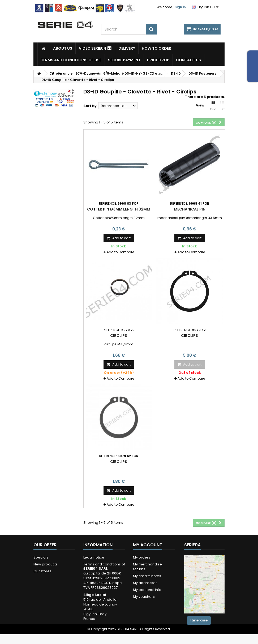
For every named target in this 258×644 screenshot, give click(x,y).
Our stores (42, 571)
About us (63, 48)
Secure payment (124, 60)
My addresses (145, 583)
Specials (41, 557)
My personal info (147, 590)
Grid (213, 106)
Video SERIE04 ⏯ (95, 48)
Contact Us (188, 60)
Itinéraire (199, 620)
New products (46, 564)
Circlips (119, 336)
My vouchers (144, 597)
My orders (142, 557)
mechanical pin (190, 209)
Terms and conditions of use (71, 60)
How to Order (156, 48)
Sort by (90, 106)
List (222, 106)
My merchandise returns (147, 567)
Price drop (158, 60)
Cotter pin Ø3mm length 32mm (119, 209)
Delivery (127, 48)
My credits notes (147, 576)
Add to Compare (120, 252)
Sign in (180, 7)
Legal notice (94, 557)
